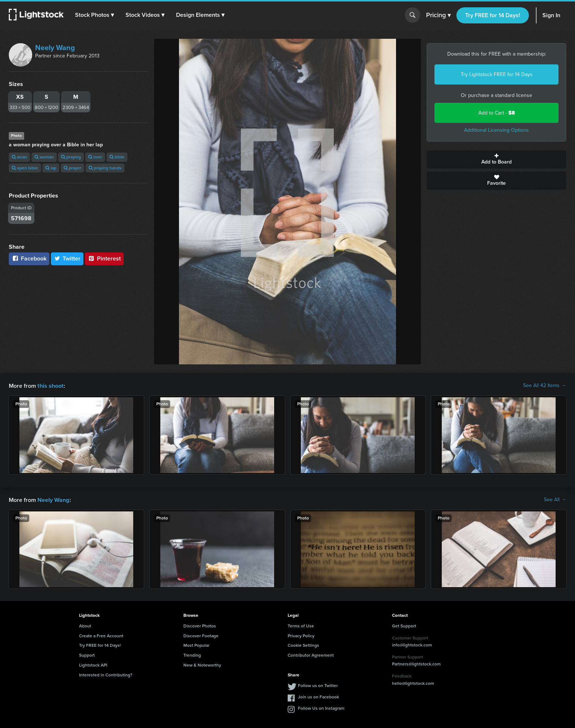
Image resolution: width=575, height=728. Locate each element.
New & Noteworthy (202, 664)
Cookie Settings (303, 645)
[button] (95, 15)
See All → (555, 499)
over (95, 157)
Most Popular (196, 645)
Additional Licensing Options (496, 130)
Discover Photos (200, 625)
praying (71, 157)
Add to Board (496, 160)
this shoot (50, 385)
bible (117, 157)
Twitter (67, 258)
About (85, 625)
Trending (192, 654)
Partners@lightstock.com (416, 663)
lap (51, 168)
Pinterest (104, 258)
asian (19, 157)
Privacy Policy (301, 635)
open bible (25, 168)
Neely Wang (55, 48)
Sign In (551, 15)
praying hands (105, 168)
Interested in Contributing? (106, 674)
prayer (72, 168)
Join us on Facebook (318, 696)
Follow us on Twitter (318, 685)
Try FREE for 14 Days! (493, 15)
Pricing (438, 15)
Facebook (29, 258)
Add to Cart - (497, 113)
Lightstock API (93, 664)
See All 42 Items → (545, 386)
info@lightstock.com (412, 644)
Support (87, 654)
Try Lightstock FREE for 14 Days (497, 74)
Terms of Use (301, 625)
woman (44, 157)
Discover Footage (201, 635)
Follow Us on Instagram (321, 708)
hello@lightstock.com (413, 683)
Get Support (404, 625)
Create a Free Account (101, 635)
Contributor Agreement (311, 654)
